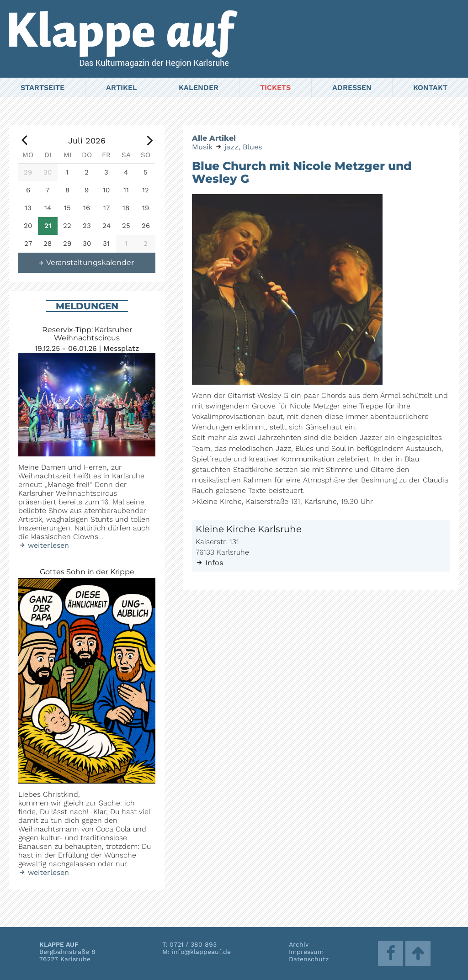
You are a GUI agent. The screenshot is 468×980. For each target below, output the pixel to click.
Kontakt (430, 87)
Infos (209, 563)
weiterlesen (44, 545)
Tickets (275, 87)
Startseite (43, 87)
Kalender (199, 87)
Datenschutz (309, 959)
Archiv (299, 944)
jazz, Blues (243, 147)
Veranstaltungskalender (86, 262)
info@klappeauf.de (201, 952)
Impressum (306, 952)
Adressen (352, 87)
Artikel (122, 87)
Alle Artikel (214, 138)
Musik (202, 147)
